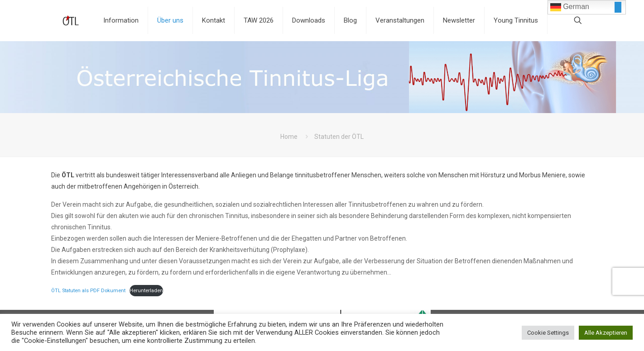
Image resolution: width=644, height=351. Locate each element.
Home (289, 137)
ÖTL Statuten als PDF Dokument (88, 291)
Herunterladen (146, 291)
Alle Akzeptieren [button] (606, 333)
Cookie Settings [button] (548, 333)
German (570, 7)
